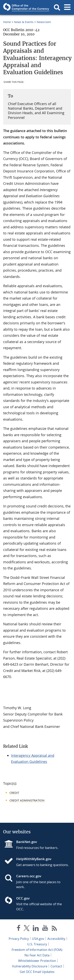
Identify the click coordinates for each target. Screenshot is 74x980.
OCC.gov (23, 898)
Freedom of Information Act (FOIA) (37, 950)
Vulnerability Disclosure (30, 966)
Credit (14, 793)
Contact (56, 966)
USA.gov (38, 939)
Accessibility (56, 939)
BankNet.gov (27, 842)
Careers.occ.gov (29, 876)
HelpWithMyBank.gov (34, 859)
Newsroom (44, 22)
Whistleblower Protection (37, 961)
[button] (57, 7)
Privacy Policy (19, 939)
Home (7, 22)
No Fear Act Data (37, 955)
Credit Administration (27, 800)
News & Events (24, 22)
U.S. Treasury (37, 944)
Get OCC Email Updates (37, 972)
